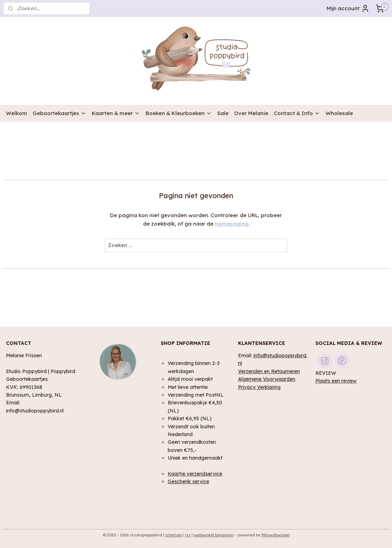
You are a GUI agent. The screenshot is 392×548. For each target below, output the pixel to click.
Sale (223, 113)
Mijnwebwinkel (276, 535)
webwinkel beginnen (214, 535)
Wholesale (339, 113)
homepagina (232, 224)
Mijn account (348, 8)
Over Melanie (251, 113)
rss (188, 535)
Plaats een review (336, 381)
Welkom (17, 113)
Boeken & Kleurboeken (179, 113)
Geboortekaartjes (59, 113)
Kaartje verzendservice (195, 474)
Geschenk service (188, 481)
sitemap (173, 535)
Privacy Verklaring (259, 387)
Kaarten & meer (116, 113)
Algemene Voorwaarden (267, 379)
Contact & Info (297, 113)
